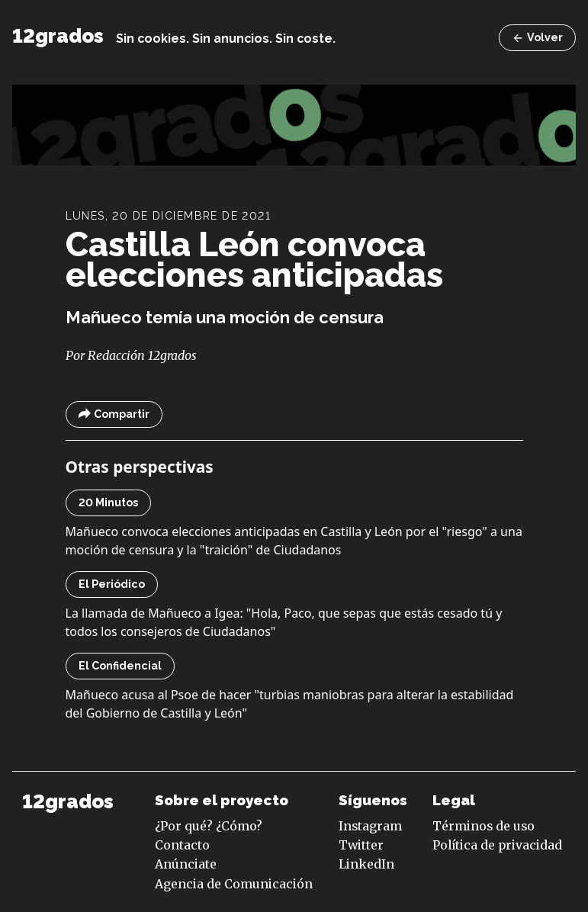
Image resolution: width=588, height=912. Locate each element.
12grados (58, 36)
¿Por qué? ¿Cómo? (209, 826)
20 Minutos (108, 503)
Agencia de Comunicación (234, 884)
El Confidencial (120, 666)
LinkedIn (366, 864)
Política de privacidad (497, 845)
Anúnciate (186, 864)
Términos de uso (484, 826)
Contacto (182, 845)
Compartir (114, 414)
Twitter (361, 845)
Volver (537, 38)
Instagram (370, 826)
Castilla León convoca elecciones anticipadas (254, 259)
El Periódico (112, 584)
